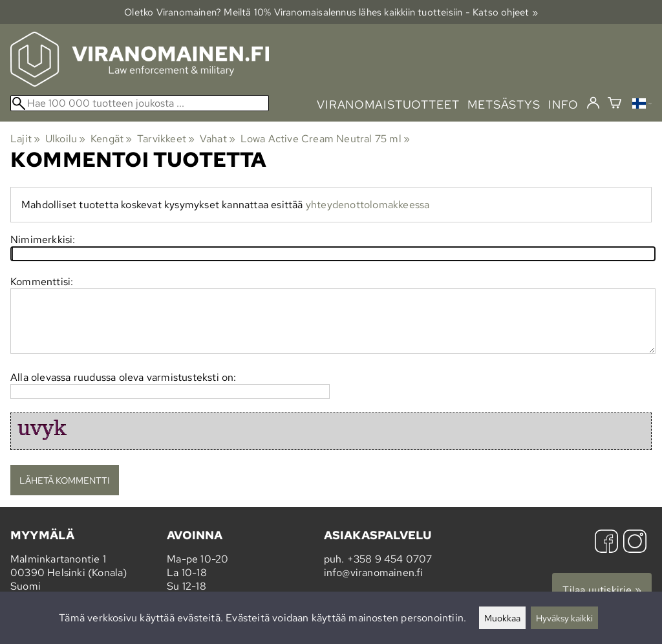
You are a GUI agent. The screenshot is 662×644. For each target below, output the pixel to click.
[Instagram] (635, 543)
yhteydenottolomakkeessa (368, 205)
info (563, 104)
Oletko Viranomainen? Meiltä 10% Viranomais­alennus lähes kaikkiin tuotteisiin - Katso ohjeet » (331, 12)
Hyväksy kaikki (564, 618)
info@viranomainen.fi (374, 573)
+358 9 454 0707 (390, 559)
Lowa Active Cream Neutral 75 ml (326, 139)
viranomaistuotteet (388, 104)
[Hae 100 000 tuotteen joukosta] (140, 103)
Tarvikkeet (166, 139)
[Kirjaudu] (593, 103)
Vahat (218, 139)
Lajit (25, 139)
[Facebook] (606, 543)
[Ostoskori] (614, 104)
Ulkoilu (66, 139)
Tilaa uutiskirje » (602, 590)
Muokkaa (502, 618)
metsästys (504, 104)
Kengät (112, 139)
